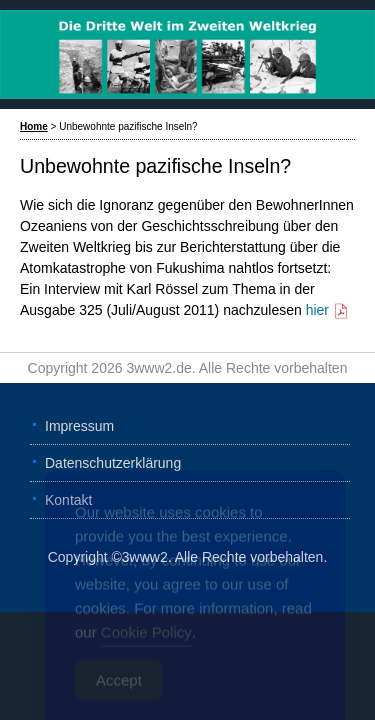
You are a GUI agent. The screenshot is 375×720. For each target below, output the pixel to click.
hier (327, 310)
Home (34, 126)
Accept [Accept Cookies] (119, 689)
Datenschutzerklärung (113, 463)
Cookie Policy (146, 641)
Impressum (79, 426)
